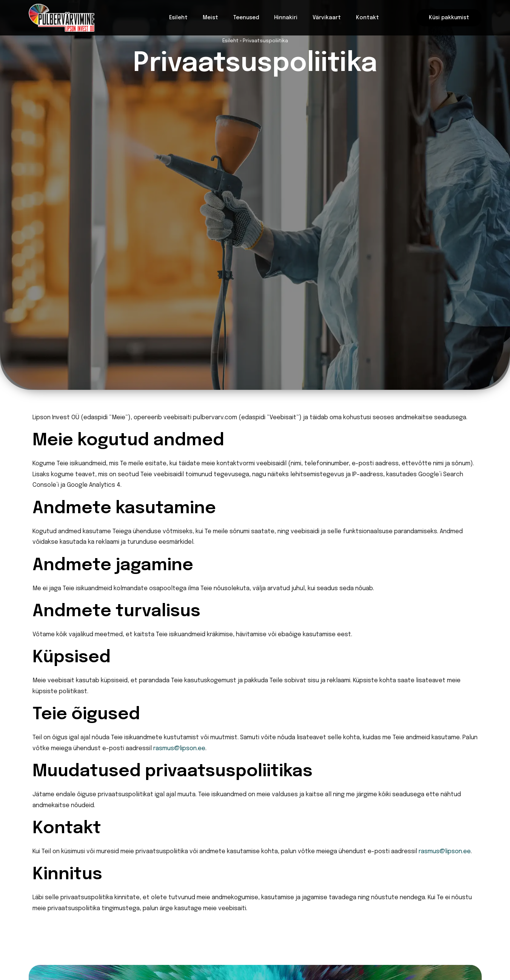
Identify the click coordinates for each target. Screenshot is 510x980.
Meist (210, 18)
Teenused (246, 18)
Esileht (178, 18)
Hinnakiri (286, 18)
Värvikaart (327, 18)
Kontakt (367, 18)
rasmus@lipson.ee (179, 748)
